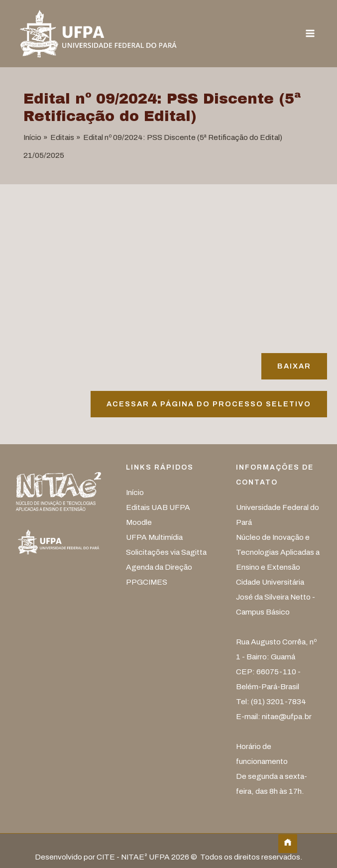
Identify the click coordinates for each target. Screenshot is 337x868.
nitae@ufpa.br (287, 716)
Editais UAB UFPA (158, 507)
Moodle (139, 522)
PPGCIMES (147, 582)
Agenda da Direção (159, 567)
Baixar (294, 366)
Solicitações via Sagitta (166, 552)
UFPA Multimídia (154, 537)
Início (135, 492)
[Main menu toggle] (310, 34)
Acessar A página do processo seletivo (209, 404)
